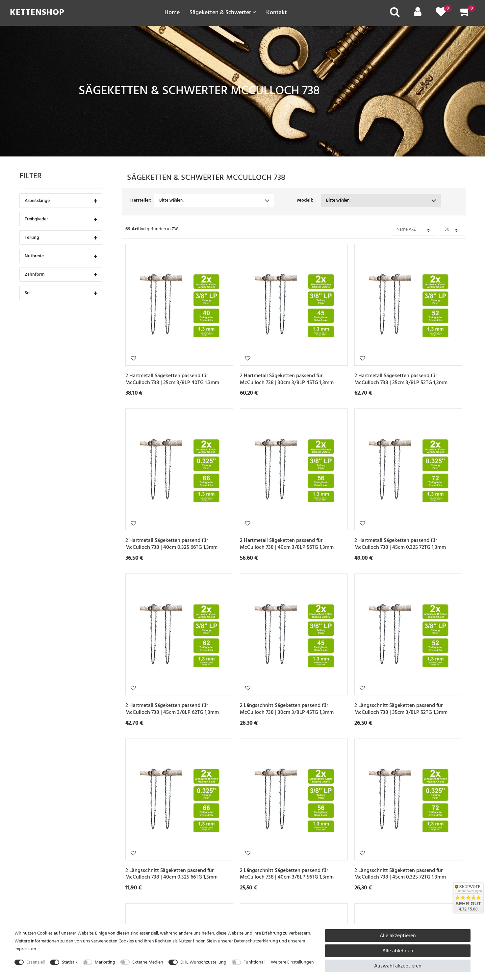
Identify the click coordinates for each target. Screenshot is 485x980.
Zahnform (61, 275)
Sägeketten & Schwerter (223, 12)
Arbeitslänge (61, 201)
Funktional (254, 962)
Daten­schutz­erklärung (256, 941)
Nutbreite (61, 256)
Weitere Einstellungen (292, 962)
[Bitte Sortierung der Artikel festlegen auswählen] (414, 229)
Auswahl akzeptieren (398, 966)
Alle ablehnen (398, 951)
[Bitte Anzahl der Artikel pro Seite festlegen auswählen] (452, 229)
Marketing (105, 962)
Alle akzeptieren (398, 936)
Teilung (61, 238)
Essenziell (36, 962)
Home (172, 12)
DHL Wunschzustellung (203, 962)
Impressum (25, 949)
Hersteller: (141, 200)
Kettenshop (37, 12)
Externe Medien (148, 962)
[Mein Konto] (418, 14)
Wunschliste (133, 358)
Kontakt (277, 12)
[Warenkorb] (465, 14)
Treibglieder (61, 220)
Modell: (305, 200)
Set (61, 293)
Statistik (70, 962)
